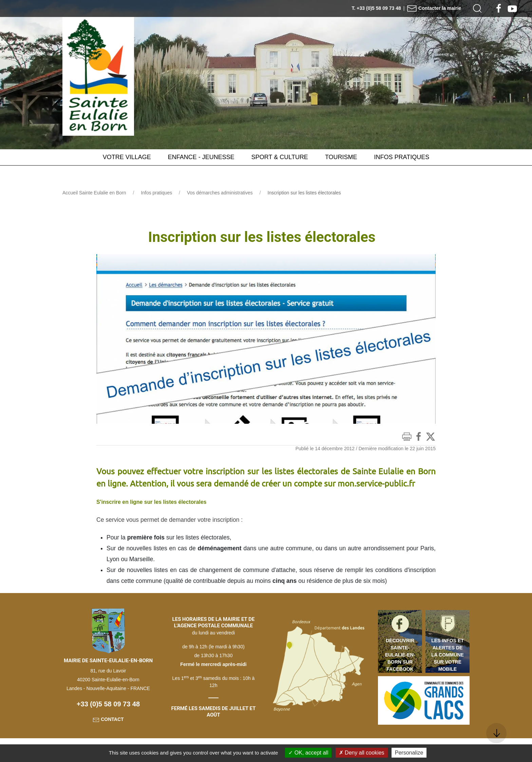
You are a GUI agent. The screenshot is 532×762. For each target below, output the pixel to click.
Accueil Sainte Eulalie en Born (94, 193)
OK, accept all (308, 753)
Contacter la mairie (434, 8)
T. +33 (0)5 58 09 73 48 (376, 8)
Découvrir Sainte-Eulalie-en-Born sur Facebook (400, 654)
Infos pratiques (156, 193)
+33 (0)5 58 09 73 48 (108, 704)
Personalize (409, 753)
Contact (108, 719)
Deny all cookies (362, 753)
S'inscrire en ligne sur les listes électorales (157, 502)
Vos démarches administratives (220, 193)
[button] (477, 8)
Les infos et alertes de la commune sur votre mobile (448, 654)
